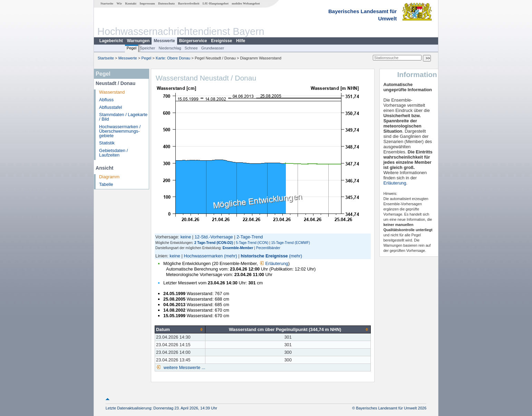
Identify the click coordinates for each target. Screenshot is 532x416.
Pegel (132, 48)
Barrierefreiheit (189, 3)
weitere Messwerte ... (184, 367)
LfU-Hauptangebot (216, 3)
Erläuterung (274, 263)
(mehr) (231, 256)
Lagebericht (111, 41)
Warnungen (138, 41)
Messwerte (164, 41)
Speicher (147, 48)
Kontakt (131, 3)
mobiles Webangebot (246, 3)
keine (186, 237)
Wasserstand (112, 92)
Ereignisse (221, 41)
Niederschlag (170, 48)
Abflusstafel (110, 107)
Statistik (107, 143)
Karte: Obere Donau (173, 58)
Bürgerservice (193, 41)
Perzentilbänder (268, 248)
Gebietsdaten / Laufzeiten (113, 153)
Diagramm (109, 177)
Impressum (147, 3)
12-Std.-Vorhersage (214, 237)
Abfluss (106, 100)
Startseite (107, 3)
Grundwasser (213, 48)
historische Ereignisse (264, 256)
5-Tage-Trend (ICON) (252, 243)
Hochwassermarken (203, 256)
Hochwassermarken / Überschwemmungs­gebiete (120, 131)
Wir (119, 3)
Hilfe (241, 41)
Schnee (191, 48)
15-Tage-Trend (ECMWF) (290, 243)
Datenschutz (167, 3)
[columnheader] (180, 329)
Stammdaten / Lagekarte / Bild (123, 117)
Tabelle (106, 184)
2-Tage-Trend (250, 237)
